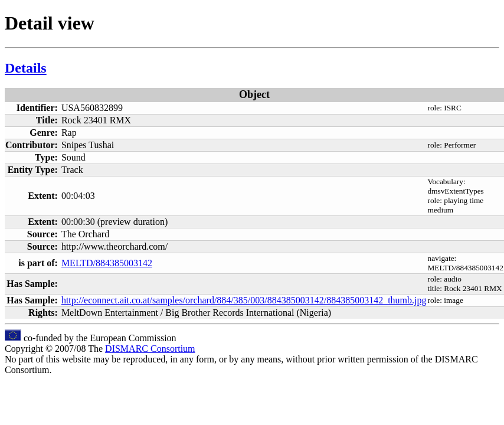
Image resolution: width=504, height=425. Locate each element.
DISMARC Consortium (150, 349)
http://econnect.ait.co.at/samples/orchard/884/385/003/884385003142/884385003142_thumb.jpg (244, 300)
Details (26, 68)
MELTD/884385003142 (107, 263)
